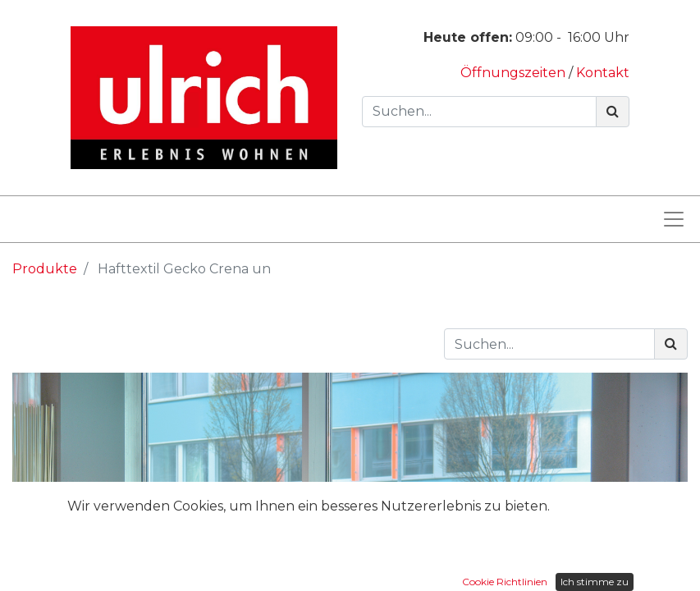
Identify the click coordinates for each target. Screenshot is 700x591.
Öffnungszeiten (515, 73)
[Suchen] (613, 112)
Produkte (45, 269)
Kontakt (603, 73)
